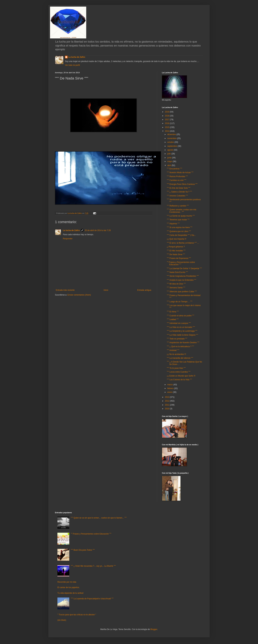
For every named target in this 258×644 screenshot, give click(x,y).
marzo (170, 385)
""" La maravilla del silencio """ (180, 358)
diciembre (172, 134)
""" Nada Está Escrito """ (177, 272)
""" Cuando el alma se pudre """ (181, 316)
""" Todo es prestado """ (177, 339)
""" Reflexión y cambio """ (178, 206)
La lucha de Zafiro (77, 57)
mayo (170, 161)
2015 (168, 127)
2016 (168, 123)
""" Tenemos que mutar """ (178, 220)
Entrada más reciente (65, 290)
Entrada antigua (144, 290)
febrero (171, 388)
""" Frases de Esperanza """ (179, 258)
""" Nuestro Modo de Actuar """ (180, 173)
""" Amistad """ (173, 350)
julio (169, 154)
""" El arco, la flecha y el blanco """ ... (183, 243)
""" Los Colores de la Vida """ (179, 380)
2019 (168, 112)
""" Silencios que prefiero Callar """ (182, 292)
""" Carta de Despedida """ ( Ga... (181, 235)
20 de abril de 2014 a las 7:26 (98, 230)
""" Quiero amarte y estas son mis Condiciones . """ (182, 211)
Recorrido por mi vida (67, 582)
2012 (168, 401)
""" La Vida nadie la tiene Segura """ (182, 335)
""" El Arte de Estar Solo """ (179, 188)
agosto (171, 150)
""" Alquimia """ (173, 224)
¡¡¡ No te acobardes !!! (176, 354)
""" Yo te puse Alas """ (176, 368)
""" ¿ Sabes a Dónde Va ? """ (179, 192)
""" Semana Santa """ (176, 288)
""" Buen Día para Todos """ (83, 550)
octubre (171, 142)
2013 (168, 397)
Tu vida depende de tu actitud (70, 593)
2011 (168, 405)
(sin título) (62, 620)
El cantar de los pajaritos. (69, 587)
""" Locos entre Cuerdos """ (179, 372)
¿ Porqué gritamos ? (176, 247)
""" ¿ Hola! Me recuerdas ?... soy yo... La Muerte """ (93, 566)
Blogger (154, 629)
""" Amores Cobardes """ (177, 196)
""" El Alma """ (173, 312)
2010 (168, 409)
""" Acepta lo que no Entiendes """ (181, 280)
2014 (168, 131)
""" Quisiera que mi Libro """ (179, 231)
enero (170, 392)
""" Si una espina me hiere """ (180, 227)
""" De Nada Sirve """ (176, 254)
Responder (68, 239)
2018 (168, 116)
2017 (168, 120)
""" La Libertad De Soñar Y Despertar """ (184, 268)
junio (170, 158)
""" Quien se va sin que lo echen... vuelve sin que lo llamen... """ (99, 518)
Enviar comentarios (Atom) (79, 295)
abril (169, 165)
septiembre (173, 146)
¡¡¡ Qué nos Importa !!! (177, 239)
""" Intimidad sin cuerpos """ (179, 323)
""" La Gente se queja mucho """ (181, 216)
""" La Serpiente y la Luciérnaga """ (182, 331)
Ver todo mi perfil (72, 65)
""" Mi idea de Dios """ (176, 284)
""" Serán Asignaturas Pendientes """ (183, 276)
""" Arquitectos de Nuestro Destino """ (183, 343)
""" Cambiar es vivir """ (177, 180)
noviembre (172, 138)
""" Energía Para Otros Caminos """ (182, 184)
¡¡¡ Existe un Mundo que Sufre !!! (181, 376)
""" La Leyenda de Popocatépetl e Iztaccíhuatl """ (92, 599)
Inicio (106, 290)
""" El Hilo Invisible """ (176, 251)
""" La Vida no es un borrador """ (181, 327)
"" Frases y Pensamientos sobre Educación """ (181, 263)
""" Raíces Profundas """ (177, 176)
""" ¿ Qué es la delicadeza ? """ (180, 346)
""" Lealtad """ (173, 319)
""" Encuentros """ (174, 169)
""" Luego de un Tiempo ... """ (180, 302)
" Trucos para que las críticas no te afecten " (77, 615)
